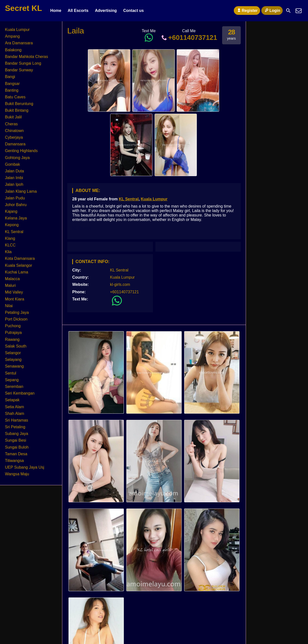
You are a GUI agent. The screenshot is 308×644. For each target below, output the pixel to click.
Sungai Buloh (17, 447)
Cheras (11, 124)
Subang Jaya (17, 434)
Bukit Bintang (17, 110)
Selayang (13, 360)
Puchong (13, 326)
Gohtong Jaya (17, 158)
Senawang (14, 366)
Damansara (15, 144)
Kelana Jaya (16, 218)
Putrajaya (13, 333)
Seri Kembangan (20, 393)
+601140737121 (189, 38)
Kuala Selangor (18, 265)
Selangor (13, 353)
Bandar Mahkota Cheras (26, 57)
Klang (10, 238)
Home (56, 11)
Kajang (11, 211)
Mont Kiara (15, 299)
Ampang (12, 36)
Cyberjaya (14, 137)
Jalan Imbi (14, 178)
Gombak (12, 164)
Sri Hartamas (17, 420)
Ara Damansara (19, 43)
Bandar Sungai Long (23, 63)
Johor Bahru (16, 205)
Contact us (133, 11)
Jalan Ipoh (14, 184)
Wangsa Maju (17, 474)
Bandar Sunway (19, 70)
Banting (12, 90)
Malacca (12, 279)
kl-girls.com (120, 284)
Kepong (12, 225)
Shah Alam (15, 414)
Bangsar (12, 84)
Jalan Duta (15, 171)
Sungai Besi (16, 440)
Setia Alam (14, 407)
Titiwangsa (14, 461)
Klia (8, 252)
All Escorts (78, 11)
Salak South (16, 346)
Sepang (12, 380)
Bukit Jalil (13, 117)
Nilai (9, 306)
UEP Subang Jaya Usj (25, 467)
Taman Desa (16, 454)
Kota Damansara (20, 258)
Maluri (10, 285)
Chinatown (14, 131)
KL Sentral (129, 199)
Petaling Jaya (17, 312)
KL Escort (82, 228)
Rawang (12, 339)
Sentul (11, 373)
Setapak (12, 400)
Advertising (106, 11)
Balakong (13, 50)
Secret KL (23, 8)
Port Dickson (16, 319)
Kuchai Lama (17, 272)
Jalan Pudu (15, 198)
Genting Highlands (21, 151)
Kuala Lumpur (154, 199)
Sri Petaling (15, 427)
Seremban (14, 387)
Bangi (10, 77)
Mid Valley (14, 292)
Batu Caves (15, 97)
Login (272, 10)
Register (247, 10)
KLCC (10, 245)
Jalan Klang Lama (21, 191)
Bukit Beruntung (19, 104)
